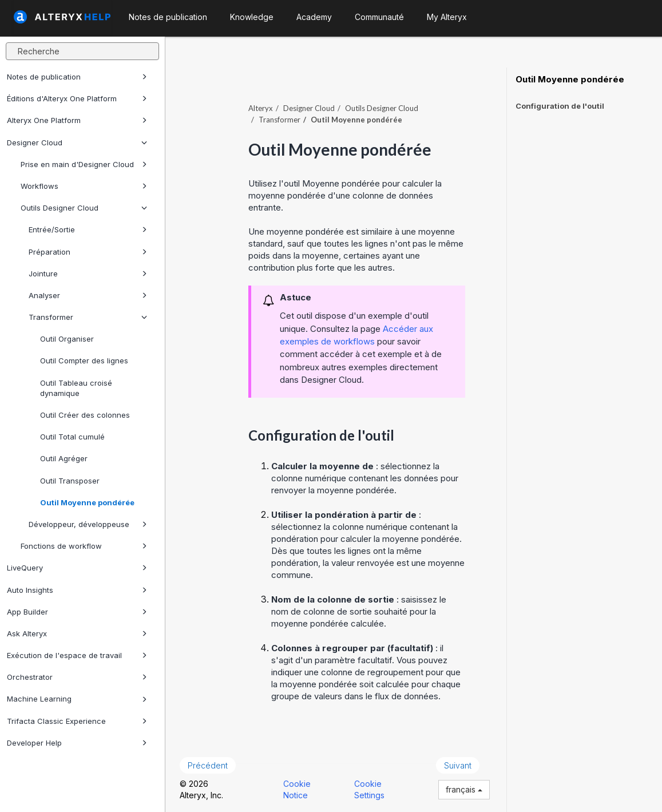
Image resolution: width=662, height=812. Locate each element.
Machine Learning (77, 699)
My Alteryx (447, 17)
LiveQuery (77, 568)
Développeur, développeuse (88, 524)
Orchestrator (77, 677)
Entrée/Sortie (88, 229)
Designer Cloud (77, 142)
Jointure (88, 274)
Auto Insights (77, 590)
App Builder (77, 612)
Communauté (379, 17)
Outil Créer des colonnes (85, 415)
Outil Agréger (64, 458)
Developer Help (77, 743)
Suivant (458, 765)
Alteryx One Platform (77, 120)
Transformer (88, 317)
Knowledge (252, 17)
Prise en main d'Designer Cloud (84, 164)
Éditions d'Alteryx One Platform (77, 98)
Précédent (208, 765)
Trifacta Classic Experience (77, 721)
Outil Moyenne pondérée (87, 502)
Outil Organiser (67, 339)
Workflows (84, 186)
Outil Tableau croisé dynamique (76, 388)
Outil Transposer (70, 481)
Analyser (88, 295)
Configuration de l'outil (560, 106)
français (464, 789)
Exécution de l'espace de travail (77, 655)
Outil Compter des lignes (84, 361)
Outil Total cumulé (72, 437)
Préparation (88, 252)
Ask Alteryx (77, 633)
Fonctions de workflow (84, 546)
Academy (314, 17)
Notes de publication (77, 77)
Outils (382, 108)
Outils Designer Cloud (84, 208)
